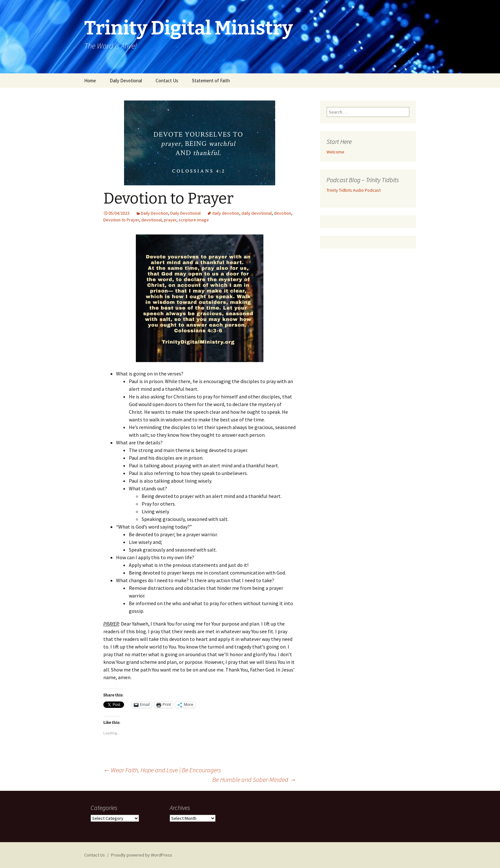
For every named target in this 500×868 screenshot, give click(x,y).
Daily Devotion (154, 213)
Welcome (335, 152)
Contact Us (167, 81)
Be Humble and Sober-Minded (254, 779)
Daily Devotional (126, 81)
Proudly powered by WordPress (142, 855)
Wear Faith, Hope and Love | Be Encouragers (162, 770)
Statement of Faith (211, 81)
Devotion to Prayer (121, 220)
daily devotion (226, 213)
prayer (170, 220)
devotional (151, 220)
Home (90, 81)
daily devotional (257, 213)
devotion (283, 213)
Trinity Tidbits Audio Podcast (354, 190)
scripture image (194, 220)
